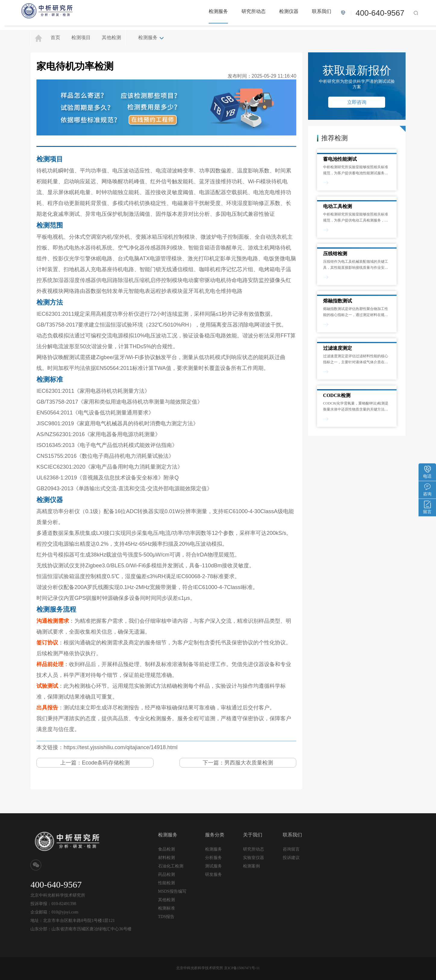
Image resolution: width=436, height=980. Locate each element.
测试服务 (213, 866)
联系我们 (322, 11)
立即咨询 (357, 102)
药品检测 (167, 875)
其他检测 (111, 37)
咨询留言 (291, 849)
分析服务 (213, 857)
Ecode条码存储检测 (106, 763)
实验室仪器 (254, 858)
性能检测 (167, 883)
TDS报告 (166, 917)
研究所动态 (254, 11)
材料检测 (167, 858)
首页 (55, 37)
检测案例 (251, 866)
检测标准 (167, 908)
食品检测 (167, 849)
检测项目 (81, 37)
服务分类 (215, 835)
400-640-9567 (380, 13)
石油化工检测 (171, 866)
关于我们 (253, 835)
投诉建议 (291, 857)
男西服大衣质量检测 (249, 763)
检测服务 (218, 11)
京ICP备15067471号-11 (242, 968)
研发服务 (213, 874)
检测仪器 (289, 11)
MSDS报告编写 (172, 891)
